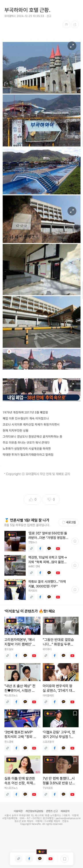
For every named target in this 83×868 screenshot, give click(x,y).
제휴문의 (65, 811)
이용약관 (18, 811)
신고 (49, 16)
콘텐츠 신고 (52, 811)
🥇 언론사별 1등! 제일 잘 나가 (27, 520)
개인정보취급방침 (34, 811)
